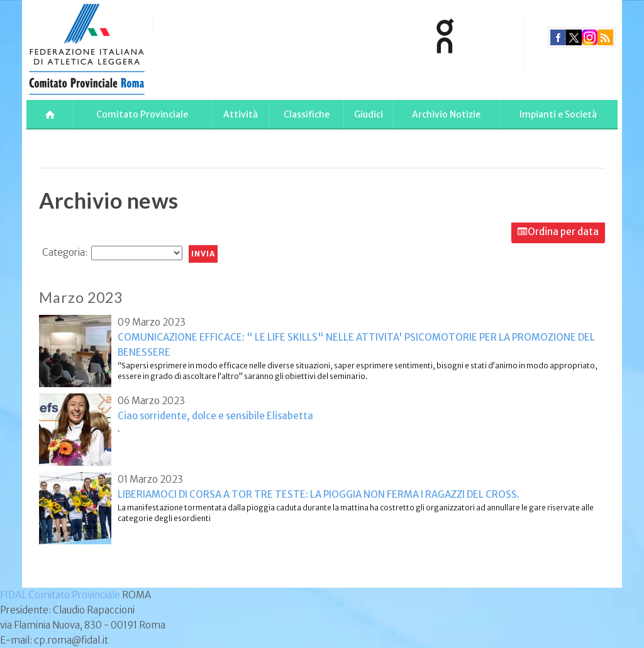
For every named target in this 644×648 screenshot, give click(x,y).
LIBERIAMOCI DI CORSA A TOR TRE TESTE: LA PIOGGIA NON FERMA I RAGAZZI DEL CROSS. (319, 494)
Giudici (369, 114)
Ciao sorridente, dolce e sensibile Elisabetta (215, 416)
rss (605, 37)
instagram (590, 37)
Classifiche (307, 114)
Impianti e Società (558, 114)
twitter (574, 37)
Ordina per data (563, 232)
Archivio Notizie (446, 114)
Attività (241, 114)
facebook (558, 37)
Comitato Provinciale (142, 114)
